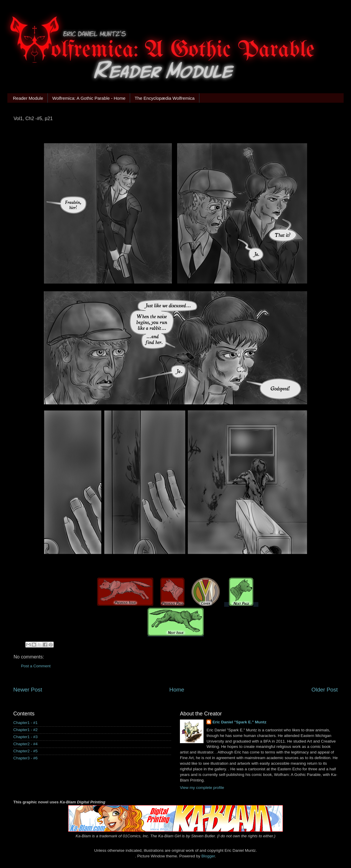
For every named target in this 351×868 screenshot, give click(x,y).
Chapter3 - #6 (26, 758)
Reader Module (28, 98)
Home (177, 690)
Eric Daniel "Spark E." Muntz (239, 722)
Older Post (325, 690)
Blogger (208, 856)
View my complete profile (202, 788)
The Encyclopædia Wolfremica (164, 98)
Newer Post (28, 690)
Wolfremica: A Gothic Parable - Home (89, 98)
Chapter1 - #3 (26, 737)
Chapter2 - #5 (26, 751)
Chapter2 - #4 (26, 744)
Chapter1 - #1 (26, 723)
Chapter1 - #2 (26, 730)
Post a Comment (36, 666)
